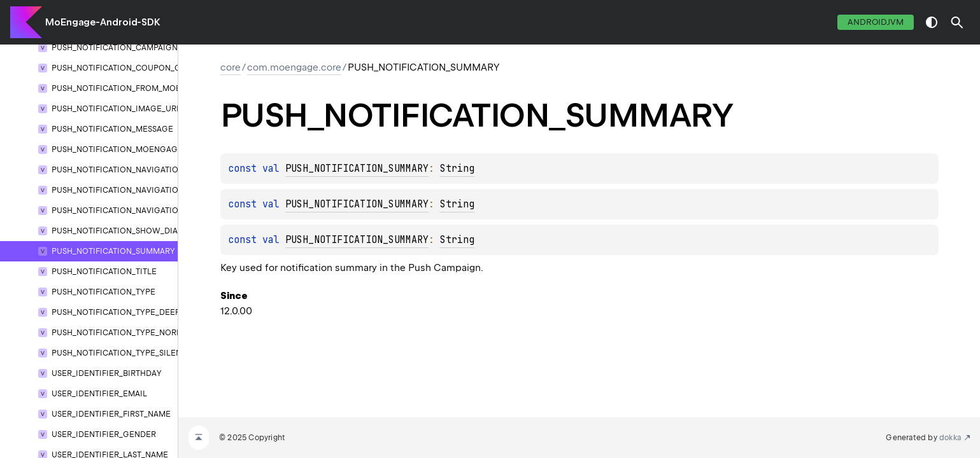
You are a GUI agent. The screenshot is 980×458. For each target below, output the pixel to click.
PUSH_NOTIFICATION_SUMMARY (357, 169)
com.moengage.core (294, 67)
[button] (957, 22)
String (457, 169)
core (231, 67)
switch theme (932, 22)
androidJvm (876, 22)
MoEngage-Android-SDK (103, 22)
